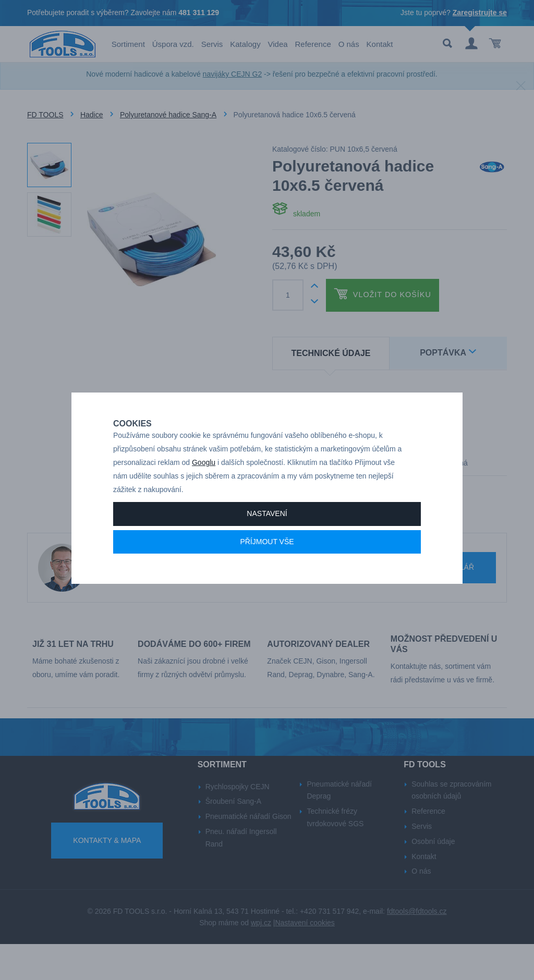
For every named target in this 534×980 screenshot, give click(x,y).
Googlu (204, 482)
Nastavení (267, 533)
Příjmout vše (267, 561)
